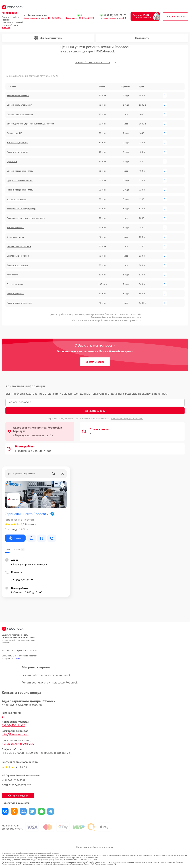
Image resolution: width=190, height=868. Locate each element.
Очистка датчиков (16, 237)
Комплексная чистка (17, 199)
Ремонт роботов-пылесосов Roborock (46, 675)
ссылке (17, 658)
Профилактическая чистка (20, 180)
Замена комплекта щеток (19, 246)
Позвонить (142, 38)
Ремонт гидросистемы (17, 265)
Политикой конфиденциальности (127, 418)
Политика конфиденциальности (95, 847)
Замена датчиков (15, 284)
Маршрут (15, 538)
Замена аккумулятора (17, 143)
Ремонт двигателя (16, 293)
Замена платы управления (19, 105)
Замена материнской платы (20, 171)
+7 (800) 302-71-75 (115, 15)
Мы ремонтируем (48, 38)
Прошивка (12, 161)
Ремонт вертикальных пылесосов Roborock (50, 683)
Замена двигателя (16, 227)
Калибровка (13, 275)
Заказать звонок (95, 362)
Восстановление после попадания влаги (26, 218)
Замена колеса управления (20, 114)
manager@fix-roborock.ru (18, 744)
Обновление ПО (15, 133)
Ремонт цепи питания (17, 152)
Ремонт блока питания (18, 95)
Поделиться (5, 811)
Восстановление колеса (18, 256)
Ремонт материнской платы (20, 190)
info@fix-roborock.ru (15, 734)
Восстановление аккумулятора (22, 209)
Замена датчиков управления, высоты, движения (30, 124)
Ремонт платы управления (19, 303)
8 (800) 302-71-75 (14, 725)
